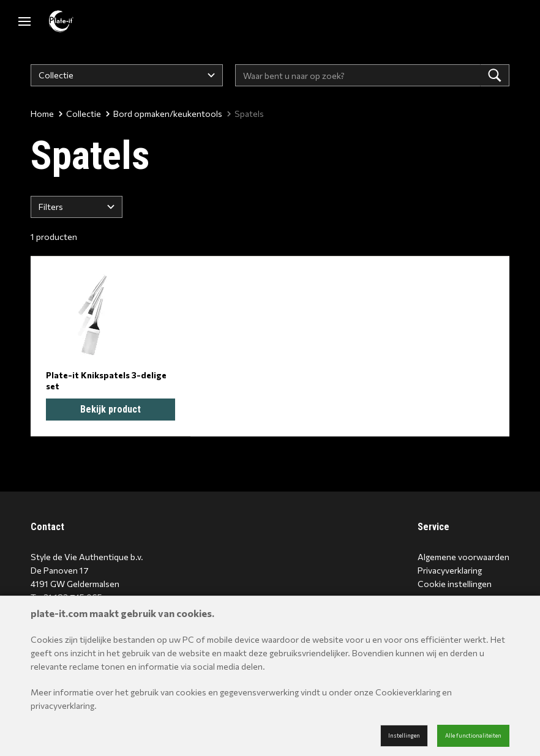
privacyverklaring (62, 705)
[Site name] (61, 21)
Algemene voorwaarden (463, 557)
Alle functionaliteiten (473, 735)
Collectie (80, 114)
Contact (47, 527)
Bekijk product (111, 409)
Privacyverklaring (450, 570)
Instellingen (404, 735)
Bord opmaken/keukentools (164, 114)
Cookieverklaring (408, 692)
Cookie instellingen (455, 584)
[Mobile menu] (24, 21)
